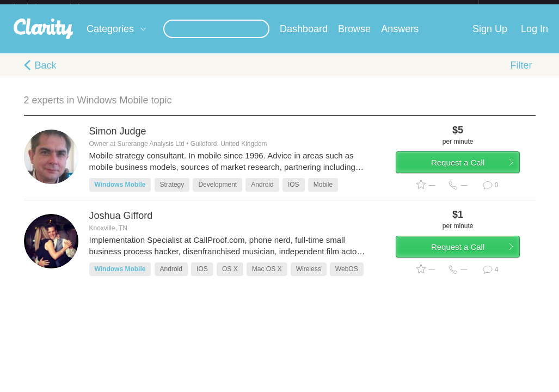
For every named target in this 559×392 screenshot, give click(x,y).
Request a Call (471, 176)
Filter (521, 74)
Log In (535, 38)
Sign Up (490, 38)
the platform (57, 6)
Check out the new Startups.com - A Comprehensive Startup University (361, 7)
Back (46, 74)
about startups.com (517, 7)
